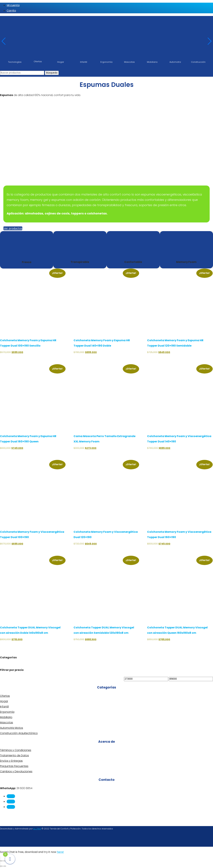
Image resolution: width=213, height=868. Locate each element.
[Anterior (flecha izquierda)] (1, 866)
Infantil (4, 707)
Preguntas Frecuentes (14, 766)
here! (60, 852)
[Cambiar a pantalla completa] (5, 861)
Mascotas (7, 723)
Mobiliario (6, 717)
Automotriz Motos (12, 728)
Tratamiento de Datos (14, 755)
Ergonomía (7, 712)
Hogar (4, 701)
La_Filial (37, 829)
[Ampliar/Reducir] (1, 861)
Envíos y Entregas (11, 761)
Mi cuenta (13, 5)
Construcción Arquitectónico (19, 733)
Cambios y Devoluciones (16, 771)
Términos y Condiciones (16, 750)
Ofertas (5, 696)
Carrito (11, 11)
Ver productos (13, 228)
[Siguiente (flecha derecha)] (5, 866)
